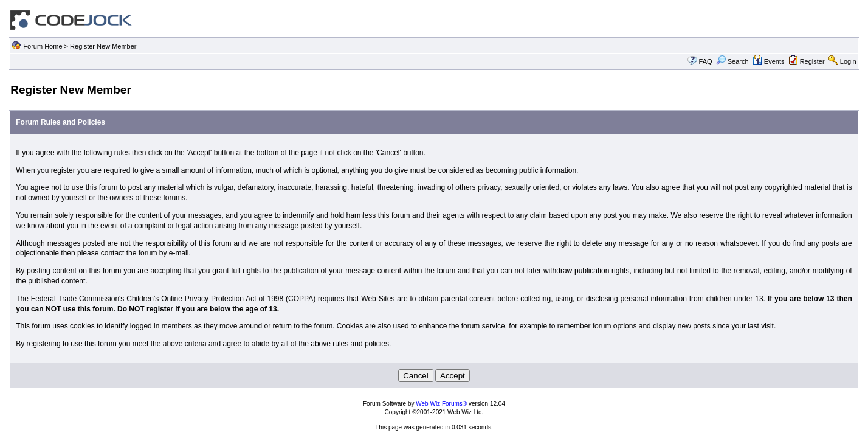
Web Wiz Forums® (441, 404)
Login (848, 61)
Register (812, 61)
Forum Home (43, 46)
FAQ (706, 61)
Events (769, 61)
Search (732, 61)
